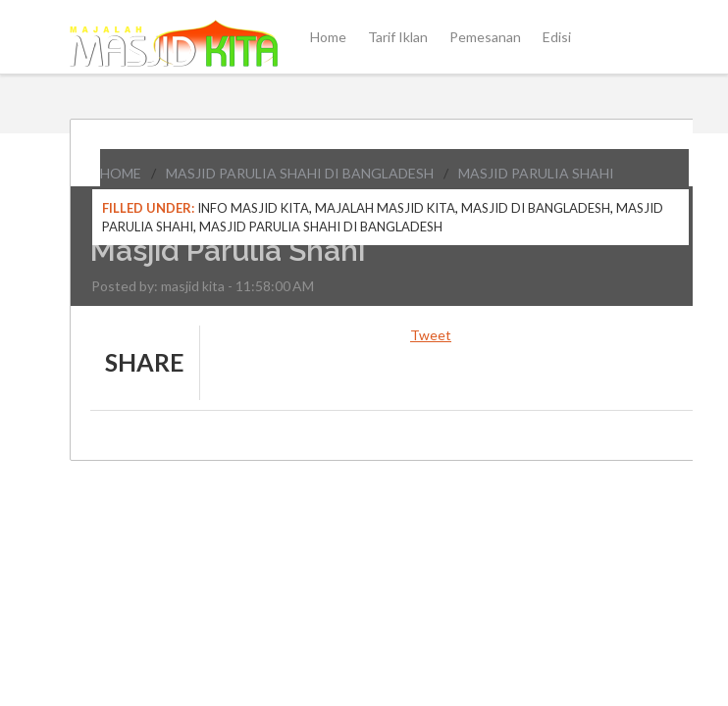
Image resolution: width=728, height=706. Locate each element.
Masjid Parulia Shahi (536, 173)
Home (328, 37)
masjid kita (193, 286)
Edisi (557, 37)
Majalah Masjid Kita (385, 208)
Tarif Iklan (398, 37)
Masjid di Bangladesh (536, 208)
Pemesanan (485, 37)
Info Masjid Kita (253, 208)
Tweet (431, 335)
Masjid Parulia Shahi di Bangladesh (300, 173)
